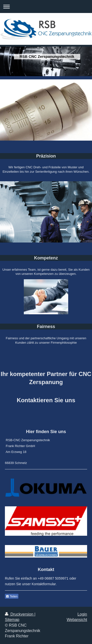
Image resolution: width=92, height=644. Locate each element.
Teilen (12, 596)
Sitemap (12, 620)
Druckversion (20, 614)
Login (82, 614)
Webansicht (77, 620)
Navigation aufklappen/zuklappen (46, 6)
